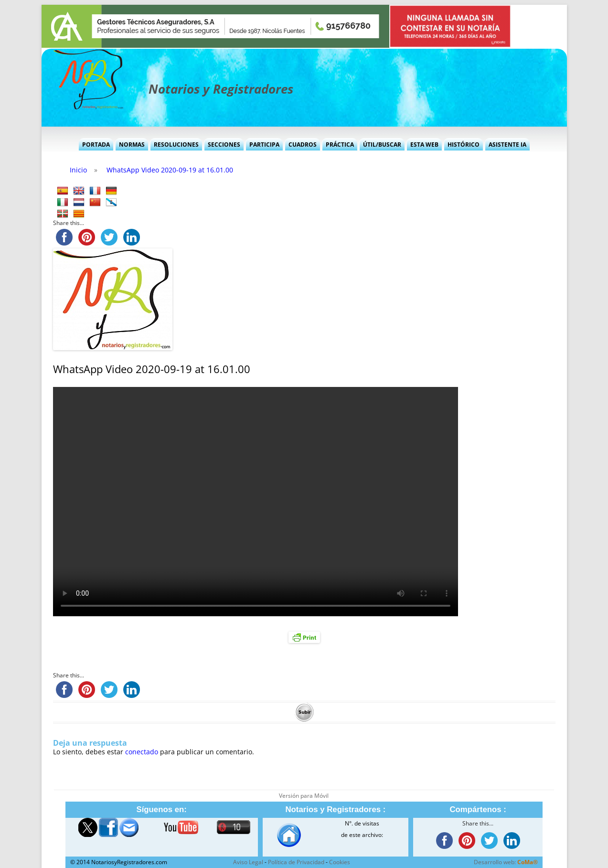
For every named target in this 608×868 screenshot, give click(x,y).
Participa (264, 145)
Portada (96, 145)
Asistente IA (507, 145)
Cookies (340, 862)
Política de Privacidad (296, 862)
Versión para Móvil (304, 796)
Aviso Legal (248, 862)
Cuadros (303, 145)
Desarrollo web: (506, 862)
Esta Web (424, 145)
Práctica (340, 145)
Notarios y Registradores (221, 89)
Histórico (464, 145)
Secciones (224, 145)
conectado (142, 752)
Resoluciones (176, 145)
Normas (132, 145)
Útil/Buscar (382, 145)
